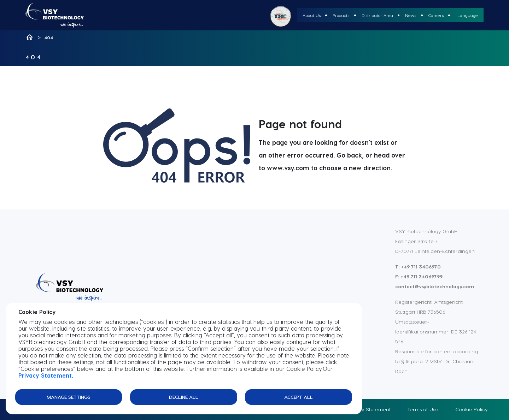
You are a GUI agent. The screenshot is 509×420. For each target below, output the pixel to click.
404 (49, 37)
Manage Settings (69, 397)
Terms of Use (423, 409)
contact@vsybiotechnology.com (435, 286)
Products (341, 15)
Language (468, 15)
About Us (312, 15)
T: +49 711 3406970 (418, 267)
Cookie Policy (472, 409)
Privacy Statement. (46, 375)
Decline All (184, 397)
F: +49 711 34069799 (419, 276)
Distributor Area (377, 15)
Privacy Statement (368, 409)
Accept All (299, 397)
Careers (436, 15)
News (411, 15)
